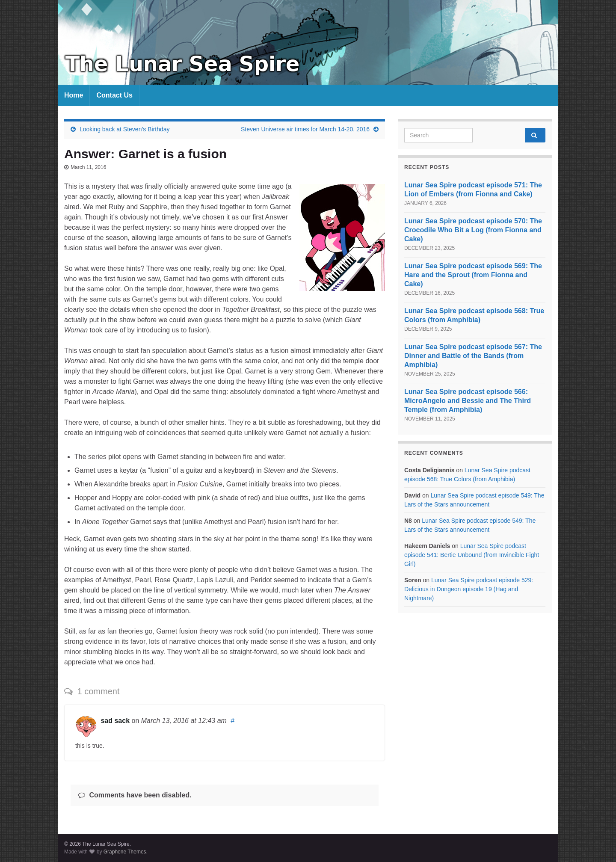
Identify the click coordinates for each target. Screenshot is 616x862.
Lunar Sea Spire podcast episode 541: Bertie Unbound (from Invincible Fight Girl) (472, 555)
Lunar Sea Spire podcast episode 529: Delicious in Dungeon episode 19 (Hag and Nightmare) (469, 589)
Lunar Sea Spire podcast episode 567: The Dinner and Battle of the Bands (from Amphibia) (473, 356)
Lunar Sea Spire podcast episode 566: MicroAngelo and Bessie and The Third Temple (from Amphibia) (468, 401)
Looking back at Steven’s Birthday (125, 129)
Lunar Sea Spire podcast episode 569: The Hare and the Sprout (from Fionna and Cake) (473, 275)
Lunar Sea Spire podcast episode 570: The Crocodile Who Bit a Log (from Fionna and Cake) (473, 230)
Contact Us (114, 95)
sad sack (115, 721)
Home (74, 95)
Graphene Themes (125, 852)
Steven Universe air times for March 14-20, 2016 (305, 129)
